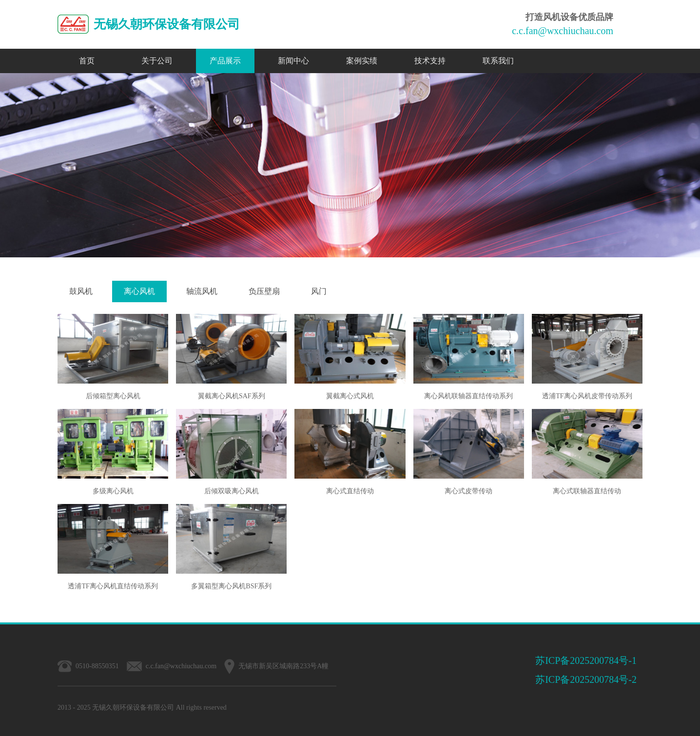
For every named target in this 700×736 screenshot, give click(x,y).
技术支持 (430, 61)
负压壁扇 (264, 291)
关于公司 (157, 61)
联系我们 (498, 61)
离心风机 (139, 291)
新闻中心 (293, 61)
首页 (87, 61)
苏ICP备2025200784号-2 (586, 679)
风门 (319, 291)
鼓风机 (81, 291)
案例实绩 (362, 61)
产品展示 (225, 61)
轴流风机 (202, 291)
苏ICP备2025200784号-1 (586, 660)
